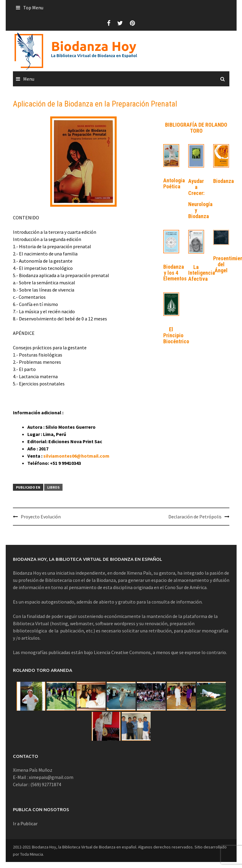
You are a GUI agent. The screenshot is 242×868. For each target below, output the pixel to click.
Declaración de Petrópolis (195, 517)
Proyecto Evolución (41, 517)
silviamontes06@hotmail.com (76, 456)
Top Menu (33, 8)
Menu (29, 79)
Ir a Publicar (25, 823)
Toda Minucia (32, 854)
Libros (53, 487)
